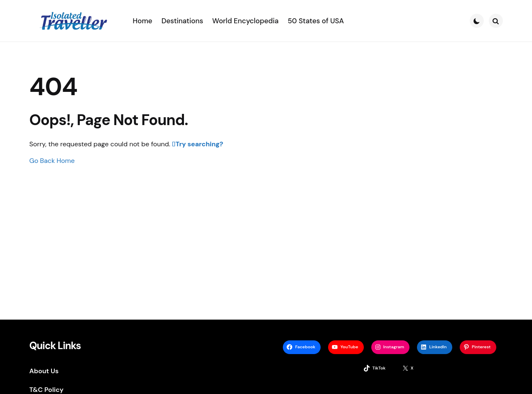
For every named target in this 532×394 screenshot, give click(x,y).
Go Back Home (52, 161)
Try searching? (200, 144)
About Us (44, 371)
